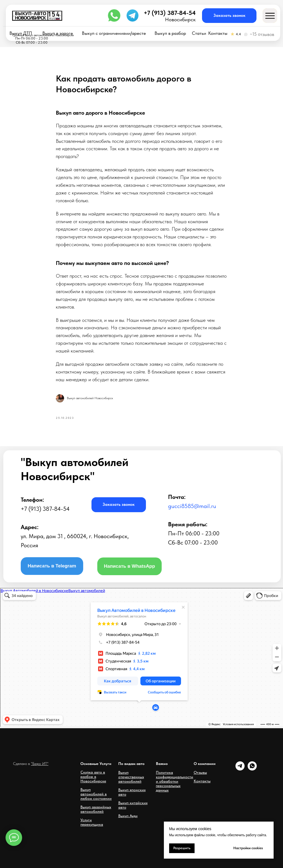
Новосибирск (180, 19)
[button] (229, 16)
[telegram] (240, 769)
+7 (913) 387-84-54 (170, 13)
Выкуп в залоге (58, 33)
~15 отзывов (262, 34)
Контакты (218, 33)
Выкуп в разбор (170, 33)
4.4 (238, 34)
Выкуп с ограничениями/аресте (114, 33)
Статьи (199, 33)
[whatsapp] (252, 769)
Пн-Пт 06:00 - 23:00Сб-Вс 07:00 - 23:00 (32, 40)
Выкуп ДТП (21, 33)
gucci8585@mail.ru (192, 506)
